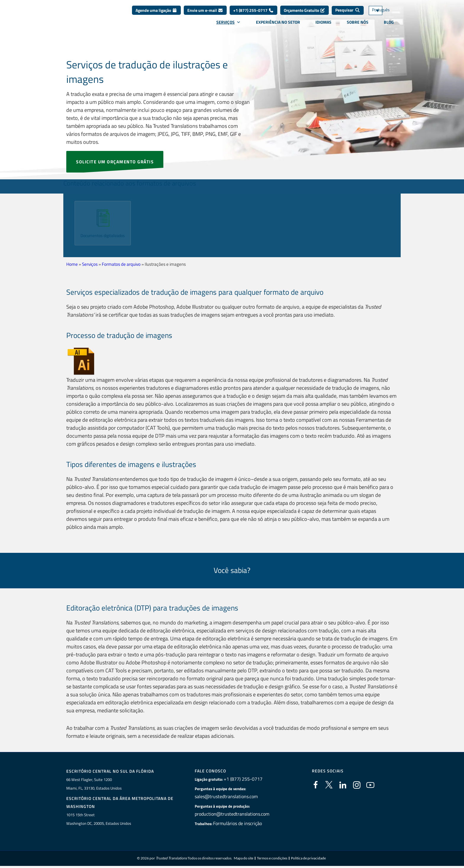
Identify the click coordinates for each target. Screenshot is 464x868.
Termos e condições (272, 859)
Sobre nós (358, 26)
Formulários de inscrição (239, 824)
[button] (67, 221)
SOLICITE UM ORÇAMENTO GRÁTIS (115, 162)
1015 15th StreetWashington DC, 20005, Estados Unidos (99, 820)
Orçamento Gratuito (304, 15)
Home (72, 264)
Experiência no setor (278, 26)
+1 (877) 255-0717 (253, 15)
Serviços (228, 26)
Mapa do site (244, 859)
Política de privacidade (308, 859)
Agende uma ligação (156, 15)
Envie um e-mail (205, 15)
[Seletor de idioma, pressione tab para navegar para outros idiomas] (384, 15)
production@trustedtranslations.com (232, 814)
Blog (389, 26)
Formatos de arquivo (121, 264)
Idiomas (323, 26)
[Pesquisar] (348, 15)
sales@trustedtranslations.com (227, 797)
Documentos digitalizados (103, 238)
